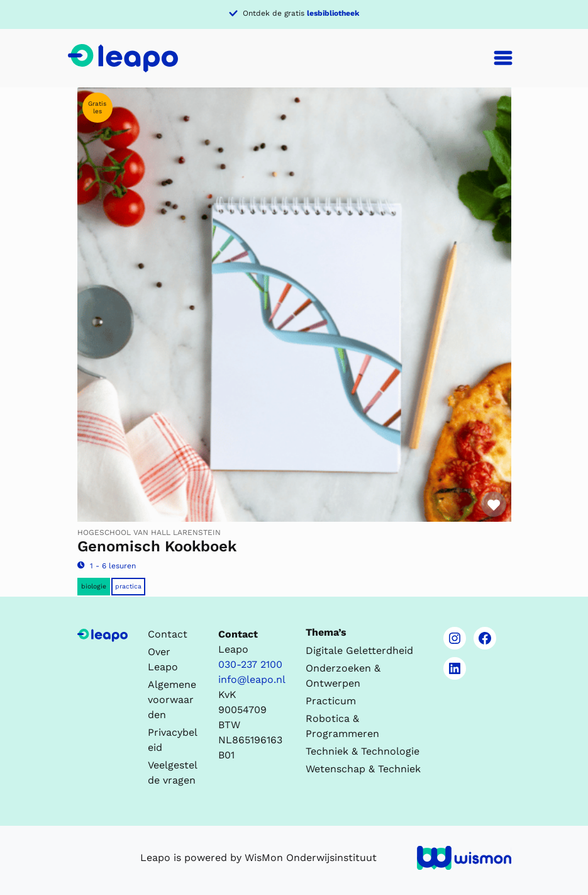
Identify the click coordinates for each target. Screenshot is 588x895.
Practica (128, 586)
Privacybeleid (173, 740)
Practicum (331, 701)
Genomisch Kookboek (157, 546)
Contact (168, 634)
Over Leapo (163, 659)
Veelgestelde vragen (173, 773)
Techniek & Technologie (363, 751)
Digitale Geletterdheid (359, 650)
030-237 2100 (250, 664)
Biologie (94, 586)
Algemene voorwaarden (172, 700)
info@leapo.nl (252, 679)
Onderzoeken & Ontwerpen (343, 676)
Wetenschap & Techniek (363, 769)
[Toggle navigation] (503, 58)
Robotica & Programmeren (342, 726)
